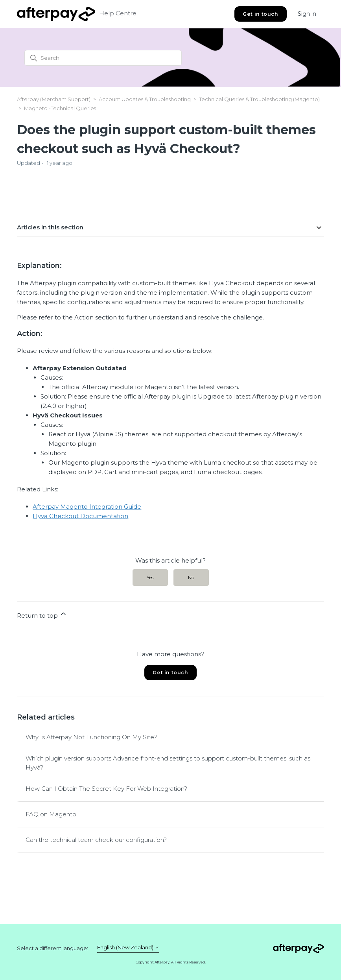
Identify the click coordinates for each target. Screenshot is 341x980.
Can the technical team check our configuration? (96, 840)
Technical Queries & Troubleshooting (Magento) (259, 99)
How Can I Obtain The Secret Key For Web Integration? (106, 789)
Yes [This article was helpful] (150, 577)
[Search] (103, 58)
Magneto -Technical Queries (60, 108)
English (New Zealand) (128, 948)
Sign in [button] (307, 14)
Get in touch (260, 14)
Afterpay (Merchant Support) (54, 99)
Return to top (42, 615)
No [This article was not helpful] (191, 577)
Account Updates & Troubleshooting (145, 99)
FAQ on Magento (51, 814)
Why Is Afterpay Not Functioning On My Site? (91, 737)
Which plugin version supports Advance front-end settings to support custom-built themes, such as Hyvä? (168, 763)
